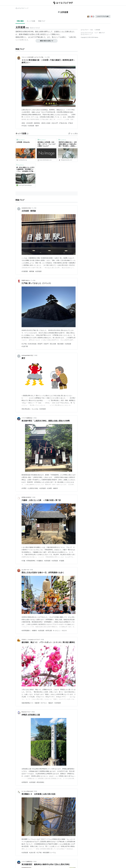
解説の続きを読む (47, 41)
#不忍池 (24, 126)
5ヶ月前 (34, 208)
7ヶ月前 (33, 280)
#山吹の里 (32, 853)
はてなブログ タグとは (87, 33)
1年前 (36, 355)
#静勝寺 (34, 631)
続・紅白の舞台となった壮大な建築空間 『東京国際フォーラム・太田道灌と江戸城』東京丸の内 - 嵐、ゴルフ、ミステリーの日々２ (25, 170)
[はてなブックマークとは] (28, 134)
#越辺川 (51, 703)
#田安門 (40, 344)
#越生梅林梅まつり (27, 703)
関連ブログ (42, 21)
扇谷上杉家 (39, 32)
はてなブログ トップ (22, 8)
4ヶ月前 (47, 57)
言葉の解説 (20, 21)
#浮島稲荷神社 (31, 561)
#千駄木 (70, 123)
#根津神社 (37, 123)
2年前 (33, 712)
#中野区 (24, 488)
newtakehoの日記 (26, 208)
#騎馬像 (32, 271)
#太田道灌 (31, 126)
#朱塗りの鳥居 (46, 123)
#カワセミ (44, 703)
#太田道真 (55, 561)
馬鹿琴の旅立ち (26, 280)
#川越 (23, 561)
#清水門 (46, 344)
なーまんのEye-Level (27, 791)
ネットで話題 (31, 21)
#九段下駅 (25, 346)
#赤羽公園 (49, 631)
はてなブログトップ (86, 34)
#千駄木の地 (63, 123)
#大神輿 (49, 488)
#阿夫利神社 (40, 782)
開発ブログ (102, 33)
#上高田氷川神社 (33, 488)
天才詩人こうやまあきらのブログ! (31, 640)
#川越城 (62, 561)
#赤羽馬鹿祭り (26, 631)
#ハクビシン (57, 631)
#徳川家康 (60, 344)
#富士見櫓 (53, 344)
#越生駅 (37, 703)
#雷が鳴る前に (26, 409)
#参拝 (37, 126)
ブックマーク (20, 140)
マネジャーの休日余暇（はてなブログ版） (33, 57)
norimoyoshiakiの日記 (27, 355)
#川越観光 (40, 561)
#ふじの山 (35, 409)
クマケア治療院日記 (27, 418)
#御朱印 (55, 488)
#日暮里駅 (25, 271)
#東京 (23, 123)
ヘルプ (96, 33)
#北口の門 (55, 123)
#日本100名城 (32, 344)
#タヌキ (64, 631)
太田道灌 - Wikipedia (23, 142)
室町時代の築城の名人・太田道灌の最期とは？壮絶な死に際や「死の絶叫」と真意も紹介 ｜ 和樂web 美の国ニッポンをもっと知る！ (68, 144)
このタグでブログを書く (103, 16)
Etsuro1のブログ (26, 712)
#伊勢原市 (25, 782)
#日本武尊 (29, 123)
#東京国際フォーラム (49, 853)
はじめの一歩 (25, 570)
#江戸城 (24, 344)
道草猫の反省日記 (26, 497)
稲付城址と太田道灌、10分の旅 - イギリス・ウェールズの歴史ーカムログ (46, 144)
